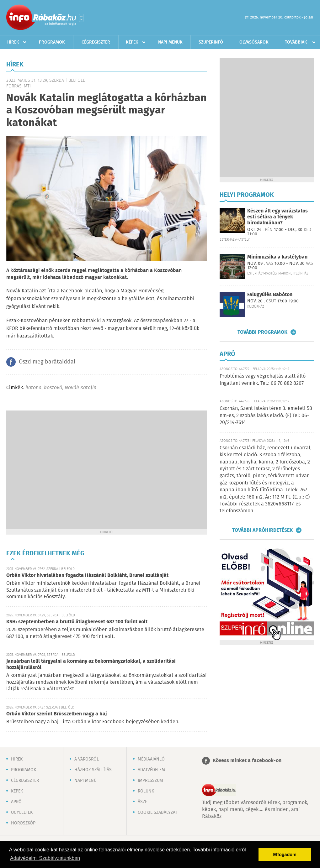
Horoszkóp (23, 823)
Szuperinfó (211, 42)
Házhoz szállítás (93, 770)
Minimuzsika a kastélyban (277, 257)
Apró (16, 802)
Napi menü (85, 781)
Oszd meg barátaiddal (47, 362)
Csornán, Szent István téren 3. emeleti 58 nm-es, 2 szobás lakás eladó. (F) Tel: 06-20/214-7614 (266, 416)
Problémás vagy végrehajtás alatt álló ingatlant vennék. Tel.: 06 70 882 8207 (263, 380)
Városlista (81, 18)
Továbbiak (296, 42)
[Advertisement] (59, 469)
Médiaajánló (151, 759)
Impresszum (150, 781)
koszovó (53, 388)
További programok (262, 332)
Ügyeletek (22, 813)
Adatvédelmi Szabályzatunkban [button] (45, 858)
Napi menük (170, 42)
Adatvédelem (151, 770)
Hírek (13, 42)
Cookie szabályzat (157, 813)
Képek (132, 42)
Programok (52, 42)
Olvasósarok (254, 42)
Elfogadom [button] (285, 855)
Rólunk (146, 791)
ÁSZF (142, 802)
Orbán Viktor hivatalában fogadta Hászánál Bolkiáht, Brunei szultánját (87, 575)
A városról (87, 759)
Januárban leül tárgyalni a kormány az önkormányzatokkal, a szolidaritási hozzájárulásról (91, 664)
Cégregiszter (96, 42)
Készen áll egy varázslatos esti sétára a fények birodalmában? (277, 217)
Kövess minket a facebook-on (247, 761)
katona (33, 388)
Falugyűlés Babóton (270, 295)
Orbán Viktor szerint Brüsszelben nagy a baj (57, 714)
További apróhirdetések (262, 530)
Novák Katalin (80, 388)
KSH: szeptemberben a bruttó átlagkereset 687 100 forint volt (77, 622)
